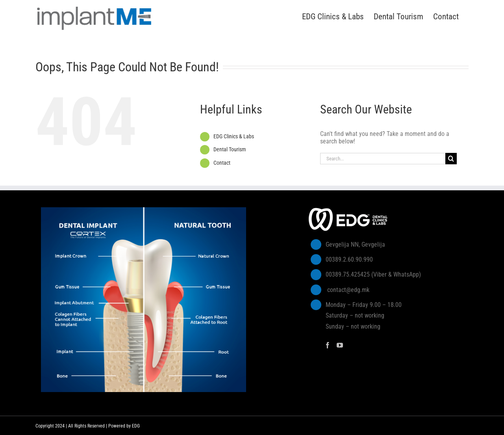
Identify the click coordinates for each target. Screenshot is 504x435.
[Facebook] (328, 345)
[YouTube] (340, 345)
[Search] (451, 159)
